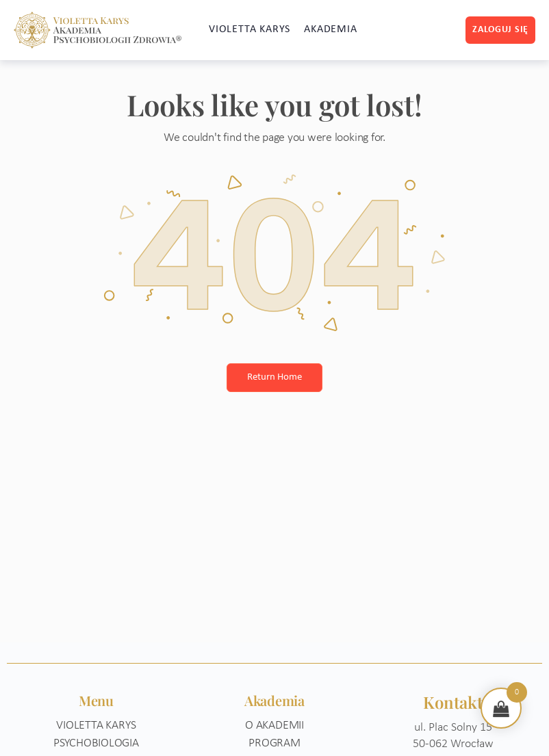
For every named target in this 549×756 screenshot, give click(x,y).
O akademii (274, 726)
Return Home (274, 377)
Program (274, 743)
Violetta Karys (96, 726)
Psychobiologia (96, 743)
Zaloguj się (500, 30)
